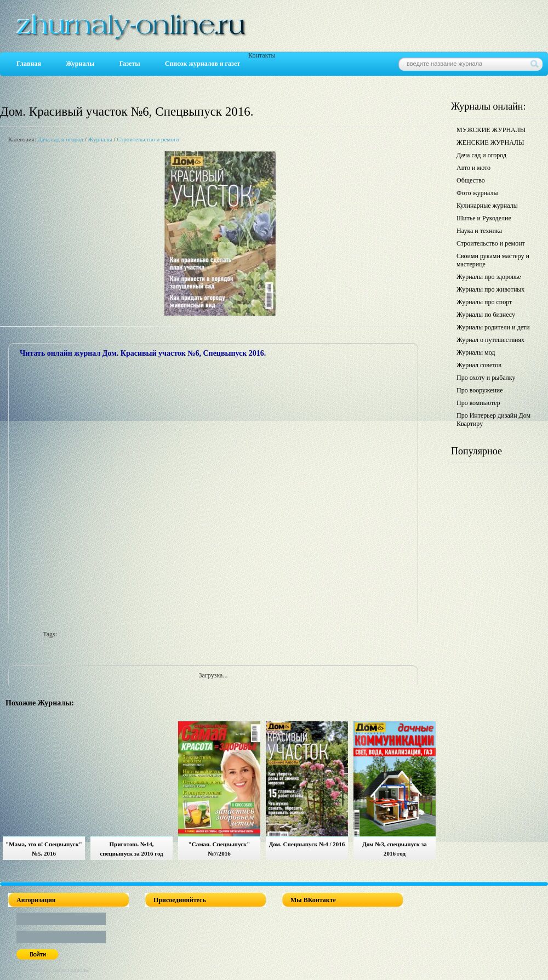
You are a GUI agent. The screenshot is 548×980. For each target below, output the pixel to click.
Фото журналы (477, 193)
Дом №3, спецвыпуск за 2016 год (395, 849)
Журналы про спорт (484, 302)
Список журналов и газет (202, 64)
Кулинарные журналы (487, 206)
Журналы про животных (490, 289)
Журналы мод (476, 352)
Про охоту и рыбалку (486, 378)
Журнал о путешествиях (490, 340)
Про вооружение (480, 390)
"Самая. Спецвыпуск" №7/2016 (219, 849)
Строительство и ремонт (148, 139)
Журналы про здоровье (489, 277)
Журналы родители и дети (493, 327)
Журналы (80, 64)
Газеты (130, 64)
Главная (29, 64)
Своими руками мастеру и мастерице (493, 260)
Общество (471, 180)
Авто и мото (473, 168)
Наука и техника (479, 231)
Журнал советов (479, 365)
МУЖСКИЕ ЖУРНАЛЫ (491, 130)
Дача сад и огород (60, 139)
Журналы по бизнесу (486, 315)
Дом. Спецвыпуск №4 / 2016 (307, 844)
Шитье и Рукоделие (484, 218)
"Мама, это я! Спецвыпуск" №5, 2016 (44, 849)
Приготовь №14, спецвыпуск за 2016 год (131, 849)
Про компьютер (478, 403)
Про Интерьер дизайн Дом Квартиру (493, 420)
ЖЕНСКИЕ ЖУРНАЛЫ (490, 143)
